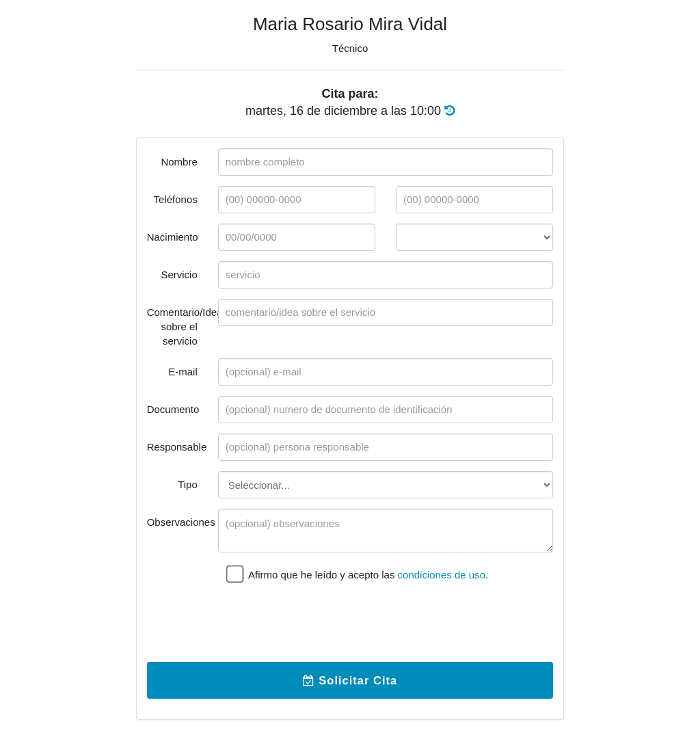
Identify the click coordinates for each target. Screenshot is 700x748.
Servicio (179, 275)
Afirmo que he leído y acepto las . (357, 573)
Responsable (177, 447)
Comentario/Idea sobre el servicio (177, 326)
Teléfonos (176, 199)
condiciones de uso (442, 575)
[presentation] (322, 625)
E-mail (183, 372)
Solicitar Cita (350, 680)
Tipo (188, 484)
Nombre (179, 162)
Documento (173, 409)
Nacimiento (173, 237)
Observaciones (177, 522)
